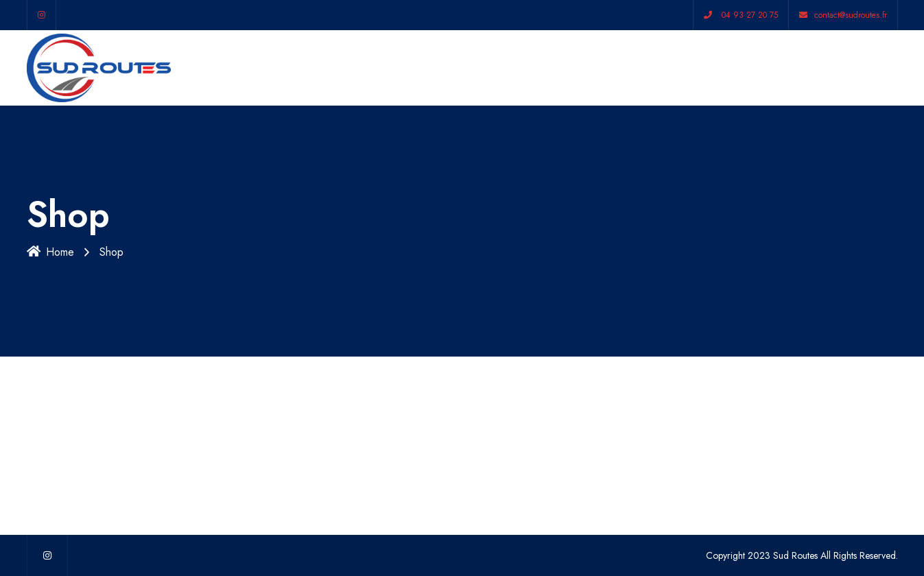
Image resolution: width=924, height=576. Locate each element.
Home (50, 252)
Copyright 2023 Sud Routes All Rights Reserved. (802, 555)
